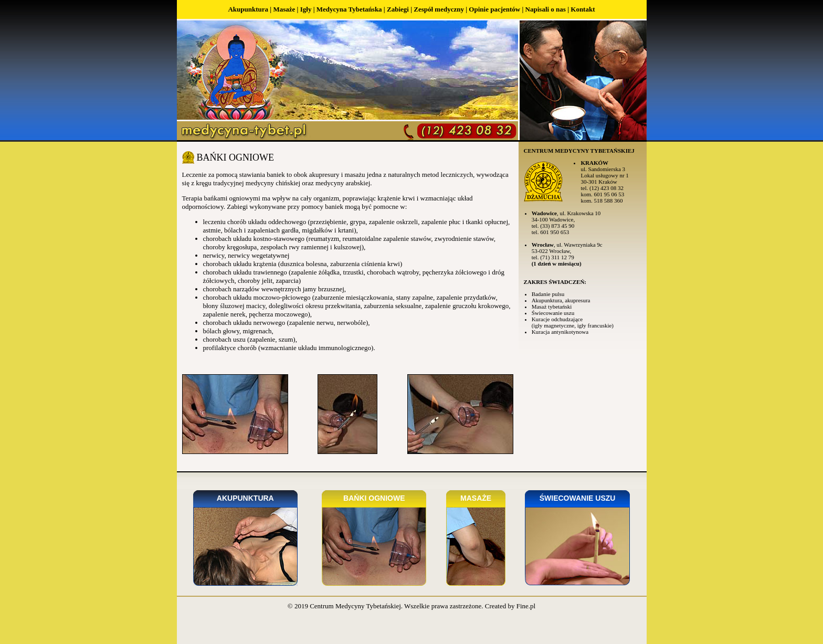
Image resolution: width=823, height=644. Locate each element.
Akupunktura (248, 9)
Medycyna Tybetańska (349, 9)
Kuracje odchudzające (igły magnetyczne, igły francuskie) (573, 322)
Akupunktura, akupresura (561, 300)
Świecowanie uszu (553, 313)
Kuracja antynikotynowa (560, 332)
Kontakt (583, 9)
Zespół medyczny (439, 9)
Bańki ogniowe (374, 498)
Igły (306, 9)
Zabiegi (398, 9)
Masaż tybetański (552, 307)
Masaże (284, 9)
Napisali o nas (546, 9)
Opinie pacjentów (494, 9)
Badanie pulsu (548, 294)
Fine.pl (526, 606)
